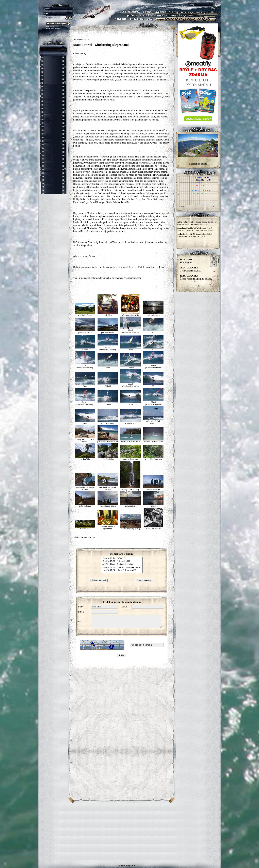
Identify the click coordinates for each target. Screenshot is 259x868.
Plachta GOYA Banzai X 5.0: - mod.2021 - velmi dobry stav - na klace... (196, 229)
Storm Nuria (188, 261)
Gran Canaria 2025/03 (191, 269)
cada (180, 234)
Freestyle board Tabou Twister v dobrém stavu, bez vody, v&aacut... (197, 223)
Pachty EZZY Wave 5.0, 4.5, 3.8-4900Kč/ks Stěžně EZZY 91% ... (195, 235)
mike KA (182, 222)
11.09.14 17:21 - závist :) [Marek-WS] (122, 570)
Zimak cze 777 (88, 537)
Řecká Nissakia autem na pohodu (196, 277)
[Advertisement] (129, 832)
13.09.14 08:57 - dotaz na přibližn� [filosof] (122, 567)
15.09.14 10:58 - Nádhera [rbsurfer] (122, 564)
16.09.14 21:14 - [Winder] (122, 558)
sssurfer (181, 228)
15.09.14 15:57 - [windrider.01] (122, 561)
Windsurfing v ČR (127, 865)
